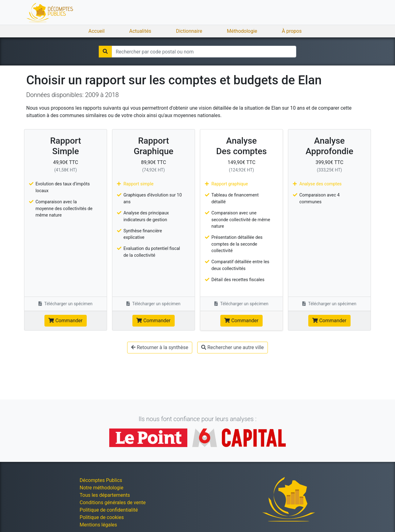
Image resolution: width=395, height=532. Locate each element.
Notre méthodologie (102, 488)
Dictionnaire (189, 31)
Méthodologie (242, 31)
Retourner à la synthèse (160, 347)
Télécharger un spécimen (66, 304)
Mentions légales (98, 525)
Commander (65, 321)
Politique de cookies (102, 517)
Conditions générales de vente (113, 502)
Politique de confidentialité (109, 510)
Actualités (140, 31)
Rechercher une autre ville (233, 347)
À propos (292, 31)
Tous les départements (105, 495)
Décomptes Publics (101, 480)
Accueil (97, 31)
